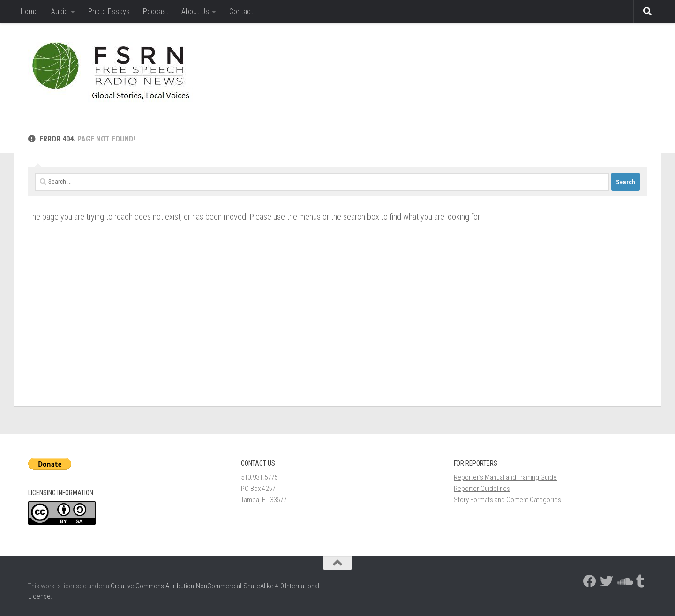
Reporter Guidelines (482, 489)
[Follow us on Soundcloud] (623, 581)
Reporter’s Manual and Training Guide (505, 477)
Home (29, 11)
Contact (241, 11)
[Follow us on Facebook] (590, 581)
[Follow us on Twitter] (607, 581)
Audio (60, 11)
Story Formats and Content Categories (507, 500)
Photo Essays (109, 11)
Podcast (156, 11)
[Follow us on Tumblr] (640, 581)
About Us (195, 11)
